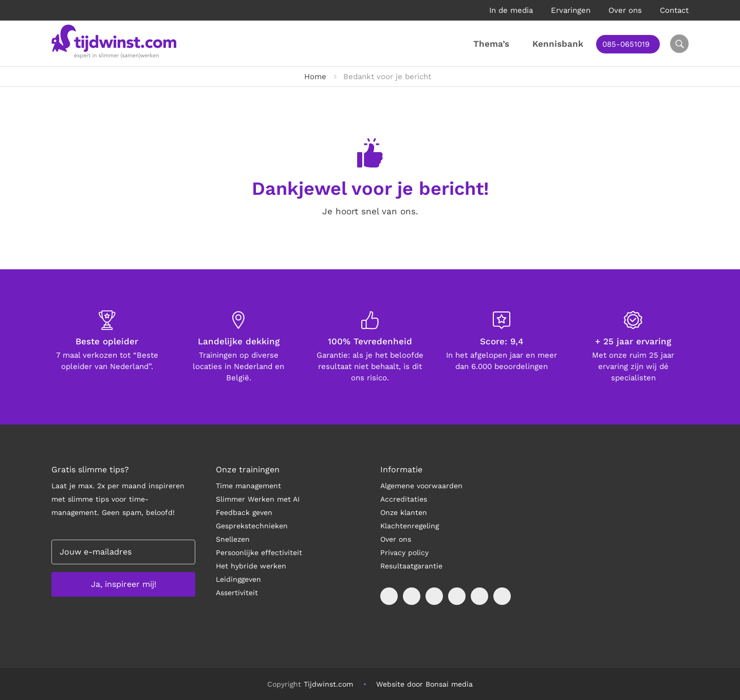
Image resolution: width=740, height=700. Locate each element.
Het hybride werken (251, 566)
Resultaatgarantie (411, 566)
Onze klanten (404, 512)
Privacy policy (404, 552)
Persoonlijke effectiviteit (259, 552)
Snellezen (233, 539)
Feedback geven (244, 512)
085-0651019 (626, 44)
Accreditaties (404, 499)
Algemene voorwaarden (421, 486)
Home (315, 77)
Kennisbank (558, 44)
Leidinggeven (238, 579)
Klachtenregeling (410, 526)
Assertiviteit (237, 593)
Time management (248, 486)
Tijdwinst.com (328, 684)
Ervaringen (571, 10)
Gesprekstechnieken (252, 526)
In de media (511, 10)
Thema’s (491, 44)
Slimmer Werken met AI (258, 499)
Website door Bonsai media (424, 684)
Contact (674, 10)
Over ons (625, 10)
